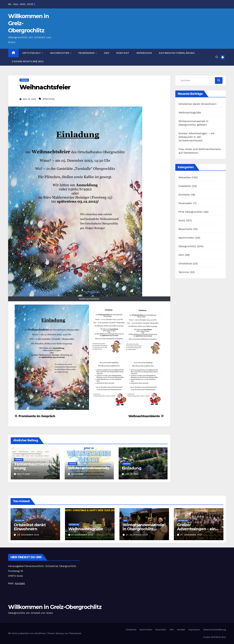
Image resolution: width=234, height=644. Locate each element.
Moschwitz (185, 229)
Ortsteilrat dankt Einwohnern (198, 104)
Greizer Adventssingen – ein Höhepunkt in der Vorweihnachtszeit (197, 137)
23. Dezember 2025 (28, 535)
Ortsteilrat (32, 53)
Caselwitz (185, 186)
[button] (217, 57)
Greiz (182, 220)
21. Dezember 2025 (82, 535)
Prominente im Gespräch (35, 416)
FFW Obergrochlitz (191, 212)
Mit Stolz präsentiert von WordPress (27, 633)
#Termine (49, 99)
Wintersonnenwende (89, 468)
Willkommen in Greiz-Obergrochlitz (55, 607)
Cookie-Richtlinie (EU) (28, 61)
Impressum (144, 53)
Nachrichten (60, 53)
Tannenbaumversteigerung (35, 466)
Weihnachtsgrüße (190, 113)
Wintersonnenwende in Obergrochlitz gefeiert (143, 529)
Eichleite (184, 195)
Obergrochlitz (187, 246)
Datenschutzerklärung (177, 53)
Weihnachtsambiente (146, 416)
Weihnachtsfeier (45, 87)
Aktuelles (185, 177)
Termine (24, 80)
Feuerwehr (87, 53)
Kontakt (123, 53)
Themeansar (75, 633)
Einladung (132, 468)
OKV (107, 53)
